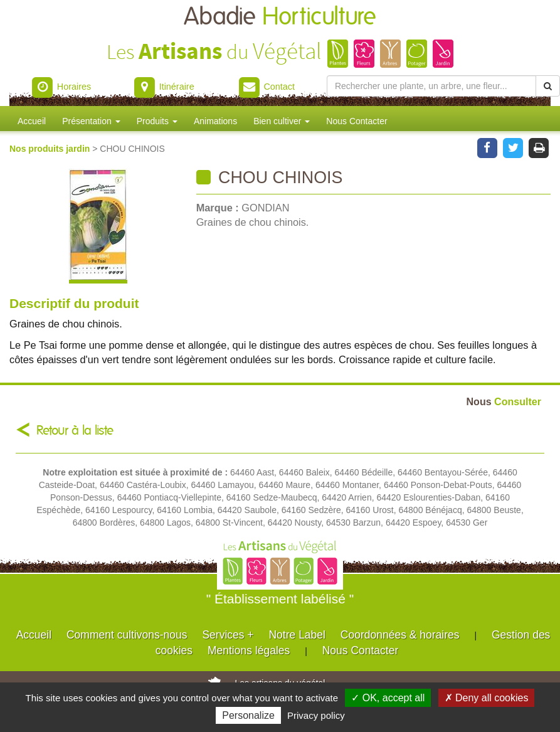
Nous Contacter (357, 121)
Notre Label (297, 635)
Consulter (504, 401)
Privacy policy (316, 715)
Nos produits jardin (51, 149)
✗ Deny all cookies (487, 698)
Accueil (32, 121)
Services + (228, 635)
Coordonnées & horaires (400, 635)
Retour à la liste (75, 431)
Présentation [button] (91, 121)
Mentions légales (249, 650)
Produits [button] (157, 121)
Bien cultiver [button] (282, 121)
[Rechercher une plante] (431, 86)
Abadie (280, 17)
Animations (215, 121)
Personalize (248, 715)
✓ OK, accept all (388, 698)
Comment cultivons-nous (127, 635)
